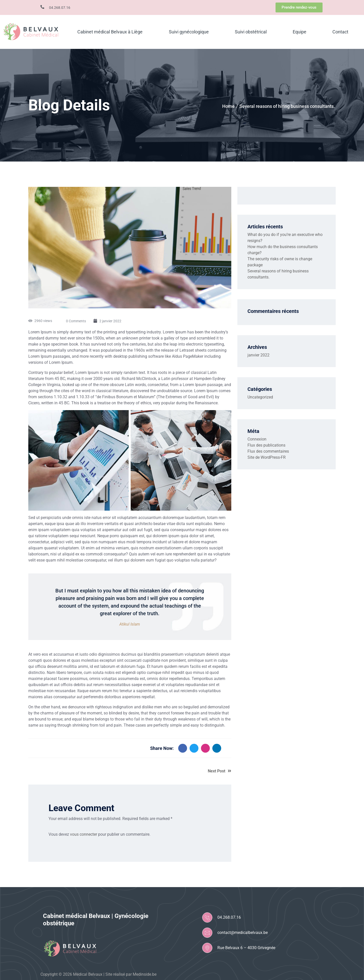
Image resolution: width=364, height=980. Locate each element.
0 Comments (76, 321)
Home (228, 106)
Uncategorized (260, 397)
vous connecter (84, 834)
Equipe (300, 32)
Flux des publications (266, 445)
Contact (340, 32)
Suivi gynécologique (189, 32)
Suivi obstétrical (251, 32)
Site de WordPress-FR (267, 457)
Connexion (257, 439)
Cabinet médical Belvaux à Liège (110, 32)
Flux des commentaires (268, 451)
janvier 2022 (258, 355)
